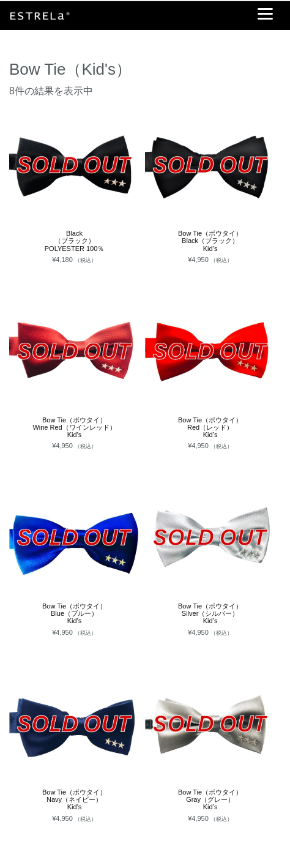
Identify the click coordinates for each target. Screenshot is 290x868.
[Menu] (265, 13)
